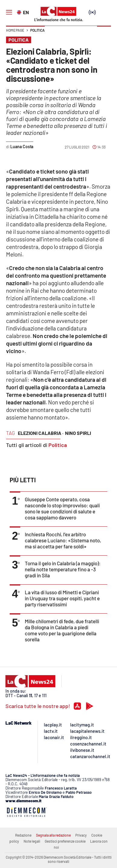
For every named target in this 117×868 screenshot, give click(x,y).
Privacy (81, 835)
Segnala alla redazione (53, 835)
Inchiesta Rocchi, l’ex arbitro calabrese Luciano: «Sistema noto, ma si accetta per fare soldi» (63, 540)
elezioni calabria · (41, 433)
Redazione (23, 835)
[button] (104, 33)
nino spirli (78, 433)
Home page (15, 30)
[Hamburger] (9, 12)
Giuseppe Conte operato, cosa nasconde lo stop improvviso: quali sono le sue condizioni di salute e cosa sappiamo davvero (62, 508)
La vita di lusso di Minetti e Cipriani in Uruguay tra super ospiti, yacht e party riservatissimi (62, 598)
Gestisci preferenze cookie (65, 841)
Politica (37, 30)
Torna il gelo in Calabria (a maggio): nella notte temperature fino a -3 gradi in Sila (63, 569)
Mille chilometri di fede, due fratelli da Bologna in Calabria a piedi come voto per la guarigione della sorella (62, 630)
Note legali (32, 841)
